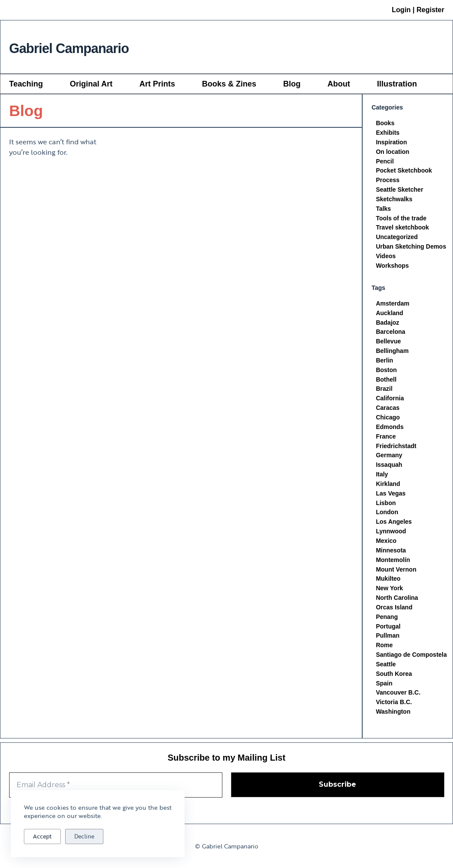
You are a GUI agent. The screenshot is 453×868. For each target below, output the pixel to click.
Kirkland (388, 486)
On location (392, 152)
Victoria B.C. (394, 706)
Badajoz (387, 323)
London (387, 515)
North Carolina (397, 601)
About (339, 84)
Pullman (387, 639)
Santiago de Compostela (411, 658)
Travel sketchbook (402, 228)
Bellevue (388, 343)
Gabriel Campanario (93, 47)
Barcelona (390, 333)
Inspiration (391, 142)
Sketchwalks (394, 200)
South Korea (394, 677)
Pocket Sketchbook (404, 171)
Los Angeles (394, 524)
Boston (386, 371)
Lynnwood (391, 534)
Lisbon (386, 505)
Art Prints (157, 84)
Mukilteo (388, 582)
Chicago (388, 419)
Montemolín (393, 562)
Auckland (389, 314)
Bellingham (392, 352)
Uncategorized (397, 238)
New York (389, 591)
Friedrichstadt (396, 448)
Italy (382, 476)
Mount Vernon (396, 572)
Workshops (392, 266)
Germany (389, 457)
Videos (386, 257)
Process (387, 180)
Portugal (388, 629)
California (390, 400)
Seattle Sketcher (399, 190)
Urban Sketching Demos (411, 247)
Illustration (397, 84)
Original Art (91, 84)
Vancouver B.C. (398, 696)
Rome (384, 649)
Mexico (386, 543)
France (386, 438)
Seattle (386, 668)
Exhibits (387, 133)
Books (385, 123)
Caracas (388, 409)
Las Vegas (391, 496)
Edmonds (390, 429)
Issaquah (389, 467)
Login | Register (418, 10)
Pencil (385, 161)
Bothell (386, 381)
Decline (84, 836)
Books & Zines (229, 84)
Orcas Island (394, 610)
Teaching (26, 84)
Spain (384, 687)
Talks (383, 209)
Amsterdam (392, 304)
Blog (292, 84)
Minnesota (391, 553)
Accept (42, 836)
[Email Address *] (116, 785)
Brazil (384, 390)
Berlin (384, 362)
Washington (393, 715)
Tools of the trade (401, 219)
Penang (387, 620)
